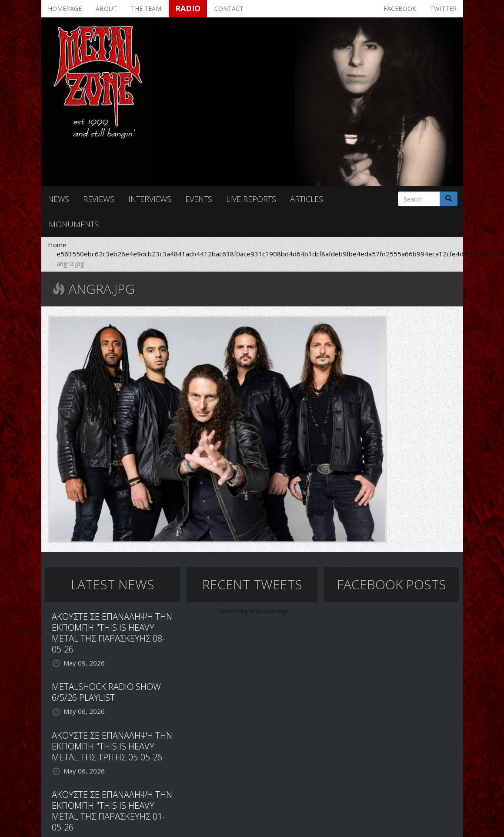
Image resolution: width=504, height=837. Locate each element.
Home (57, 245)
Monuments (74, 224)
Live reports (251, 199)
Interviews (150, 199)
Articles (307, 199)
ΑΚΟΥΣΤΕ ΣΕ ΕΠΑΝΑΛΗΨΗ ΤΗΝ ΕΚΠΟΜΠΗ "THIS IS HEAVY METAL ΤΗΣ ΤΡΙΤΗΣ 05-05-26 (112, 746)
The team (146, 8)
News (58, 199)
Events (199, 199)
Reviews (99, 199)
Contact (229, 8)
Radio (188, 8)
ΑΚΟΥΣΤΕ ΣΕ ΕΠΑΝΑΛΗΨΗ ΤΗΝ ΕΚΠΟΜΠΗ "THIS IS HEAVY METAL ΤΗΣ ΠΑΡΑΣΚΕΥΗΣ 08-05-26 (112, 633)
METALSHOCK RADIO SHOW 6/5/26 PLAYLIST (106, 692)
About (106, 8)
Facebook (400, 8)
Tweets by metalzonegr (252, 611)
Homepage (65, 8)
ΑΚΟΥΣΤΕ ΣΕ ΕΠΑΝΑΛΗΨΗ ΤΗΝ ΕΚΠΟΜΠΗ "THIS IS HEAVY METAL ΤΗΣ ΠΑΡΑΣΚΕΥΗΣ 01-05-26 (112, 811)
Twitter (443, 8)
